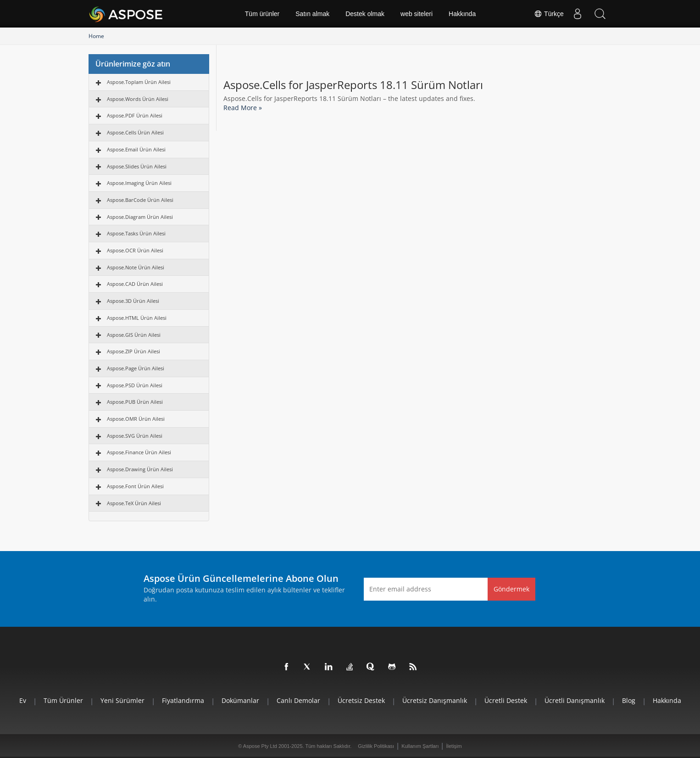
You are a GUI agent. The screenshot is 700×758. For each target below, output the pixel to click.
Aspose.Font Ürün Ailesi (135, 486)
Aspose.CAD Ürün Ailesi (135, 284)
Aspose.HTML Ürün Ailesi (137, 318)
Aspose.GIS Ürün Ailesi (134, 335)
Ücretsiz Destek (361, 700)
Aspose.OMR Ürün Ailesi (136, 419)
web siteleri (417, 14)
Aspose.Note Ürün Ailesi (136, 267)
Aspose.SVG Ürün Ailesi (135, 436)
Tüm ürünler (262, 14)
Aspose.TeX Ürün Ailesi (134, 503)
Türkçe (549, 14)
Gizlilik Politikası (376, 746)
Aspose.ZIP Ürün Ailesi (133, 351)
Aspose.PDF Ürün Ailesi (135, 115)
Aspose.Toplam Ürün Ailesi (139, 82)
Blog (629, 700)
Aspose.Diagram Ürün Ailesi (140, 217)
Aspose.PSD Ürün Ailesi (135, 385)
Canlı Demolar (298, 700)
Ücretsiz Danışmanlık (435, 700)
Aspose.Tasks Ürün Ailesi (136, 233)
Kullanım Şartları (420, 746)
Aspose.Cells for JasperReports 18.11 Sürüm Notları (353, 85)
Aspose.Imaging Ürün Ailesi (139, 183)
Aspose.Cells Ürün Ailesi (135, 132)
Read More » (243, 108)
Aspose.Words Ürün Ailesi (138, 99)
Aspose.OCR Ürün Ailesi (135, 250)
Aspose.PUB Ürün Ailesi (135, 402)
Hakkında (462, 14)
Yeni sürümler (122, 700)
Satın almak (312, 14)
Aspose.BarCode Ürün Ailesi (140, 200)
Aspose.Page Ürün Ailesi (136, 368)
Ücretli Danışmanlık (575, 700)
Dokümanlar (240, 700)
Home (96, 36)
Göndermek (511, 589)
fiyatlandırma (183, 700)
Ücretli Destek (506, 700)
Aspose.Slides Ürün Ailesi (137, 166)
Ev (23, 700)
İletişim (454, 746)
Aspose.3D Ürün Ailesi (133, 301)
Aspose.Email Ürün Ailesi (136, 149)
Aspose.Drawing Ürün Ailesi (140, 469)
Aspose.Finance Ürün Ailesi (139, 452)
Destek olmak (365, 14)
